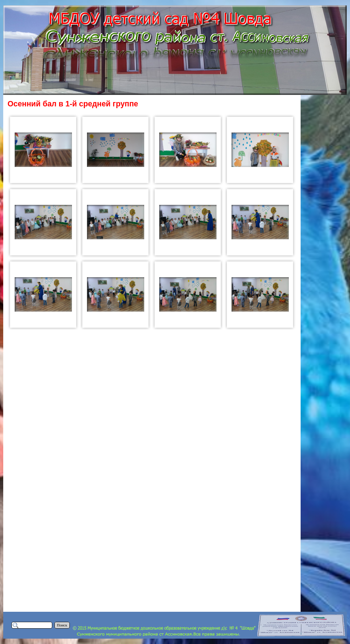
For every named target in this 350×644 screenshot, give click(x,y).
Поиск (62, 625)
